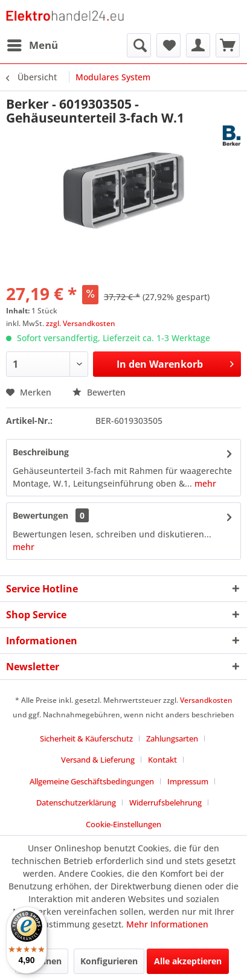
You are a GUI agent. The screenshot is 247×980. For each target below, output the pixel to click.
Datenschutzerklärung (76, 802)
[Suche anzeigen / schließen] (139, 45)
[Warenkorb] (228, 45)
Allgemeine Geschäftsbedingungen (92, 781)
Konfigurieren (109, 961)
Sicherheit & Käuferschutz (86, 738)
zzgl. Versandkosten (81, 323)
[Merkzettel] (168, 45)
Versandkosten (206, 700)
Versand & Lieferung (98, 760)
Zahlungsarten (172, 738)
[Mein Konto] (198, 45)
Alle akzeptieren (188, 961)
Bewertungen (40, 515)
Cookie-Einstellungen (123, 824)
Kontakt (162, 760)
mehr (204, 483)
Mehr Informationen (167, 924)
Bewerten (99, 392)
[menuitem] (32, 45)
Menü (33, 44)
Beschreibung (41, 452)
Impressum (188, 781)
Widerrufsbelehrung (165, 802)
